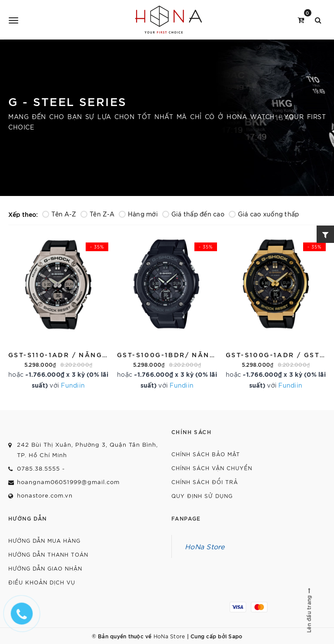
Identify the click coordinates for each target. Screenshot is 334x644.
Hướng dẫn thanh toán (48, 554)
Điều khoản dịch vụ (42, 582)
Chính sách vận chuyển (212, 468)
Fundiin (73, 385)
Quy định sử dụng (202, 496)
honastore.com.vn (45, 495)
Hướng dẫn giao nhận (45, 568)
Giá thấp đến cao (193, 214)
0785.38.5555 (38, 468)
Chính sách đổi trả (205, 482)
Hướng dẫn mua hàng (44, 540)
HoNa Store (205, 546)
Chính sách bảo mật (206, 454)
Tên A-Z (59, 214)
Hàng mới (138, 214)
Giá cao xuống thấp (264, 214)
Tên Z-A (97, 214)
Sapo (235, 636)
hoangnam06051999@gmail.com (68, 482)
